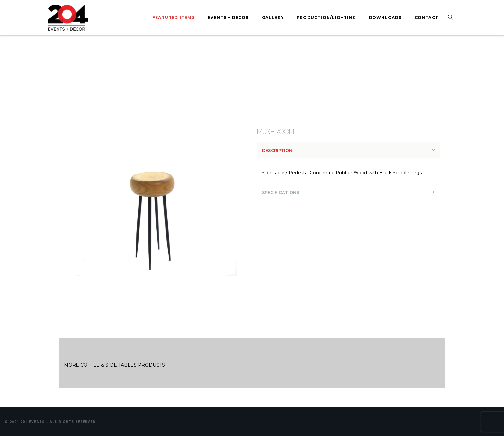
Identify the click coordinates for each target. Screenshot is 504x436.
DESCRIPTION (277, 150)
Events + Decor (228, 18)
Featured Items (174, 18)
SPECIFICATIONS (281, 192)
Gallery (273, 18)
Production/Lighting (326, 18)
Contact (427, 18)
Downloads (385, 18)
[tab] (348, 150)
